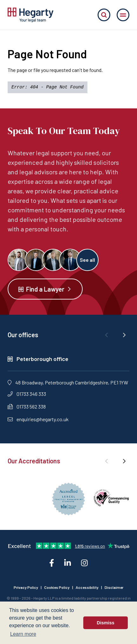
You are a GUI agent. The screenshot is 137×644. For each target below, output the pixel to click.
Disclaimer (114, 587)
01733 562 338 (27, 406)
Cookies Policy (57, 587)
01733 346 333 (27, 394)
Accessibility (87, 587)
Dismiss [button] (106, 623)
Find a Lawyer (45, 289)
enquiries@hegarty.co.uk (38, 419)
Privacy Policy (26, 587)
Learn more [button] (23, 634)
